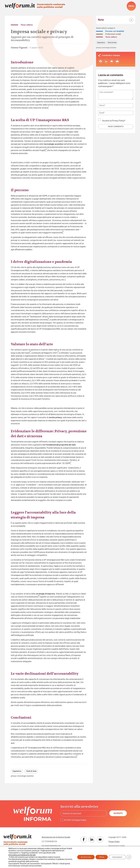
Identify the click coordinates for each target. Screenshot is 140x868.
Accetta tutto (86, 857)
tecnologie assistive (26, 776)
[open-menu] (131, 6)
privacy (14, 776)
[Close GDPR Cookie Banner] (129, 857)
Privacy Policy (118, 121)
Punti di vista (31, 771)
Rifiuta (102, 857)
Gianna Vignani (19, 48)
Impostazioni (117, 857)
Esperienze (17, 771)
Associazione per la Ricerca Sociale (56, 837)
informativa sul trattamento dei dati (22, 855)
